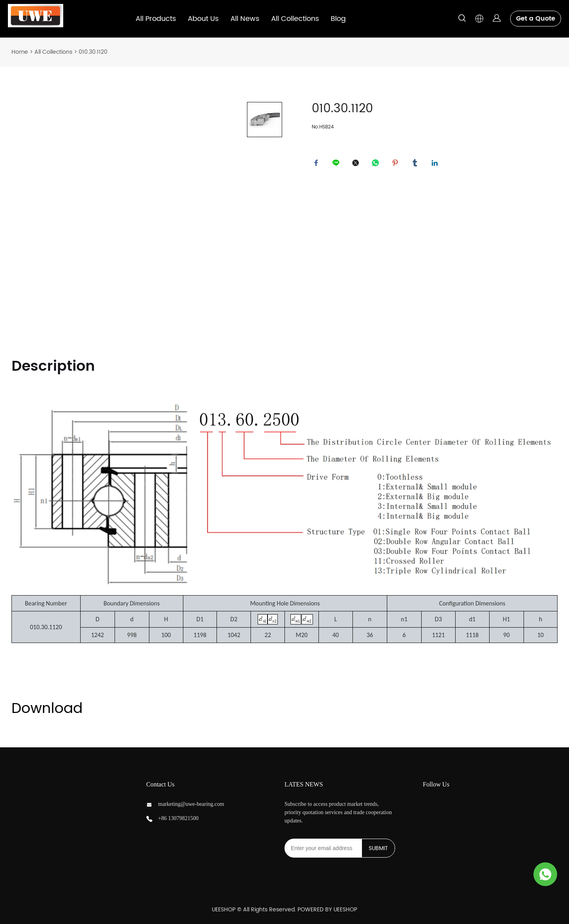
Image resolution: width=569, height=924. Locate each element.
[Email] (323, 848)
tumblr (416, 164)
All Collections (295, 19)
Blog (338, 19)
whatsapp (377, 164)
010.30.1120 (93, 52)
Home (20, 52)
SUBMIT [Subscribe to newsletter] (378, 848)
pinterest (397, 164)
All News (245, 19)
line (337, 164)
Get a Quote (536, 19)
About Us (203, 19)
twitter (357, 164)
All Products (156, 19)
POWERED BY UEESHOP (327, 910)
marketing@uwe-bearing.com (191, 804)
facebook (318, 164)
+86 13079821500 (178, 818)
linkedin (436, 164)
